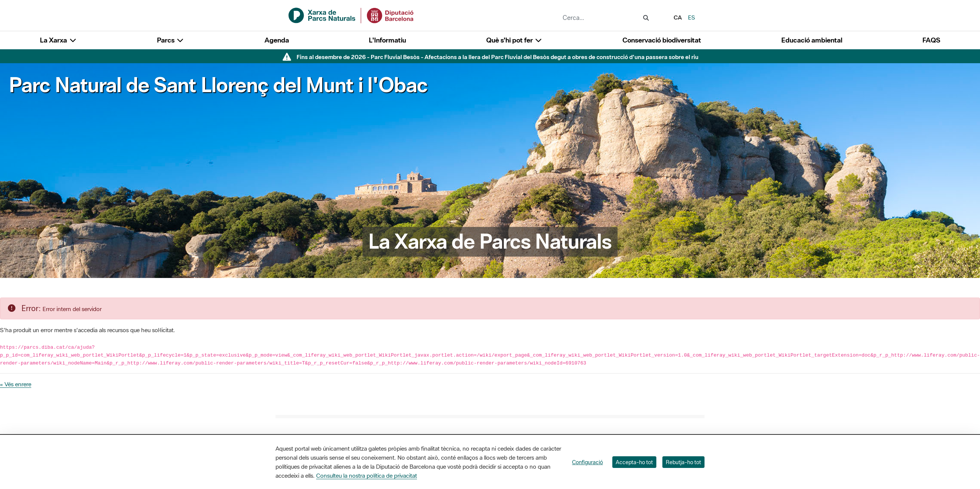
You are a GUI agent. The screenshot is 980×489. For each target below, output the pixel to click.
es (692, 17)
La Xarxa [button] (58, 40)
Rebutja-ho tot (683, 462)
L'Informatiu (387, 40)
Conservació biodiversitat (662, 40)
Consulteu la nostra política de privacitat (367, 475)
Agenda (277, 40)
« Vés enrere (16, 384)
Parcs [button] (171, 40)
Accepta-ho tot (634, 462)
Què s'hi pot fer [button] (514, 40)
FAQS (931, 40)
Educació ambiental (812, 40)
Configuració (587, 462)
